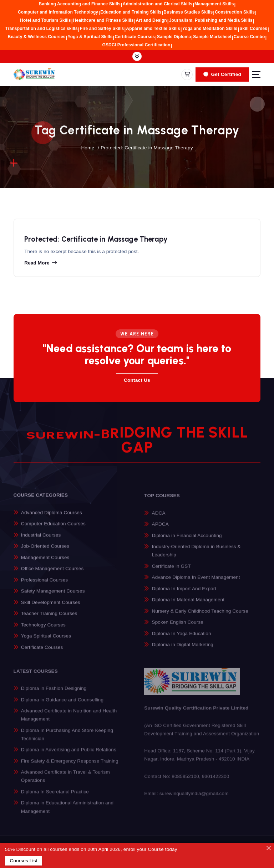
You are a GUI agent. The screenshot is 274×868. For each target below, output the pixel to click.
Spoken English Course (178, 627)
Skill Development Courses (51, 607)
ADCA (159, 518)
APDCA (160, 529)
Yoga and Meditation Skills (210, 29)
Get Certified (222, 74)
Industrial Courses (41, 540)
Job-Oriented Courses (45, 551)
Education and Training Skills (131, 12)
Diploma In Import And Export (184, 594)
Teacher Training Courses (49, 618)
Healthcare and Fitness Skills (103, 20)
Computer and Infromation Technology (58, 12)
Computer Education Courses (53, 528)
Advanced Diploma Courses (52, 517)
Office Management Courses (52, 573)
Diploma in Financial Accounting (187, 541)
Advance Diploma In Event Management (196, 582)
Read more (37, 265)
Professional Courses (44, 584)
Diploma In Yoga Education (182, 639)
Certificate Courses (135, 37)
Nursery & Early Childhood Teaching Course (200, 616)
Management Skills (214, 4)
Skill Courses (253, 29)
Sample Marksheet (212, 37)
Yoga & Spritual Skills (90, 37)
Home (88, 148)
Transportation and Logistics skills (42, 29)
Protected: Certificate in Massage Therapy (147, 148)
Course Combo (249, 37)
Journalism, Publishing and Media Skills (211, 20)
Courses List (23, 861)
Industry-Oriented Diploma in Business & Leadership (196, 556)
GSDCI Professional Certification (136, 45)
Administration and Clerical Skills (158, 4)
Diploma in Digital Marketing (183, 650)
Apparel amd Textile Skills (153, 29)
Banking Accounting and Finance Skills (80, 4)
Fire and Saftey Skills (102, 29)
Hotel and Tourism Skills (45, 20)
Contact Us (137, 380)
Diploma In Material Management (188, 605)
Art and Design (151, 20)
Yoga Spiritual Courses (46, 641)
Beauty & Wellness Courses (37, 37)
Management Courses (45, 562)
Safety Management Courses (53, 596)
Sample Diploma (174, 37)
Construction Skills (235, 12)
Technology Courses (43, 629)
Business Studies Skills (188, 12)
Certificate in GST (171, 571)
